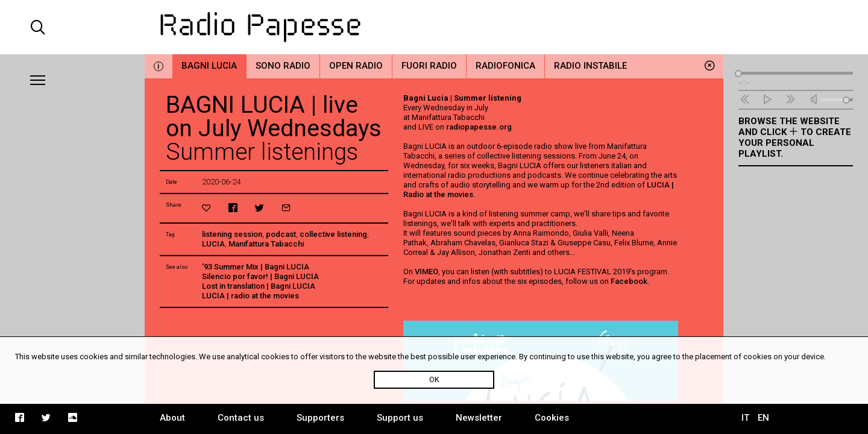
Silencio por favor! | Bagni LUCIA (260, 276)
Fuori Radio (429, 66)
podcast (281, 234)
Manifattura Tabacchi (266, 244)
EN (763, 418)
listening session (232, 234)
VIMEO (426, 272)
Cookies (552, 418)
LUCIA (213, 244)
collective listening (333, 234)
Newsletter (479, 418)
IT (745, 418)
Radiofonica (505, 66)
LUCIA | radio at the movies (250, 296)
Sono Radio (283, 66)
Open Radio (356, 66)
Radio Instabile (590, 66)
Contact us (241, 418)
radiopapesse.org (479, 127)
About (172, 418)
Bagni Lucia (209, 66)
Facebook (629, 281)
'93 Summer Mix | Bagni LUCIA (256, 267)
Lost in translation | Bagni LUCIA (259, 286)
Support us (400, 418)
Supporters (320, 418)
